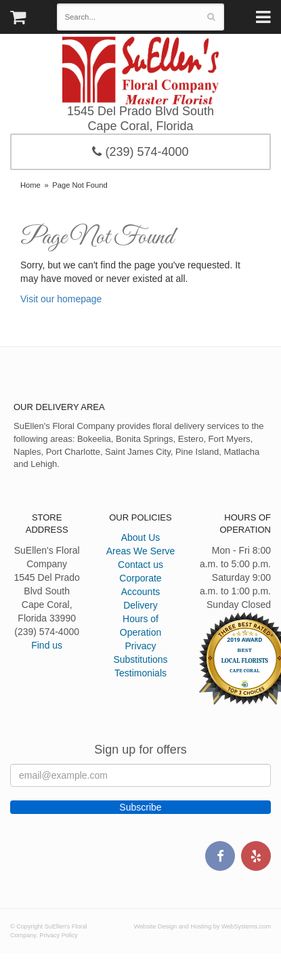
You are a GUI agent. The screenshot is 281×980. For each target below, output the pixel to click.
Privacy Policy (59, 935)
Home (30, 185)
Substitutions (140, 659)
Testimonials (140, 673)
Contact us (140, 565)
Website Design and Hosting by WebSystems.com (202, 926)
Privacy (141, 646)
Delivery (140, 605)
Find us (47, 645)
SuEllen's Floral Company (140, 70)
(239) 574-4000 (140, 152)
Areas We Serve (141, 551)
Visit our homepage (61, 299)
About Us (141, 537)
